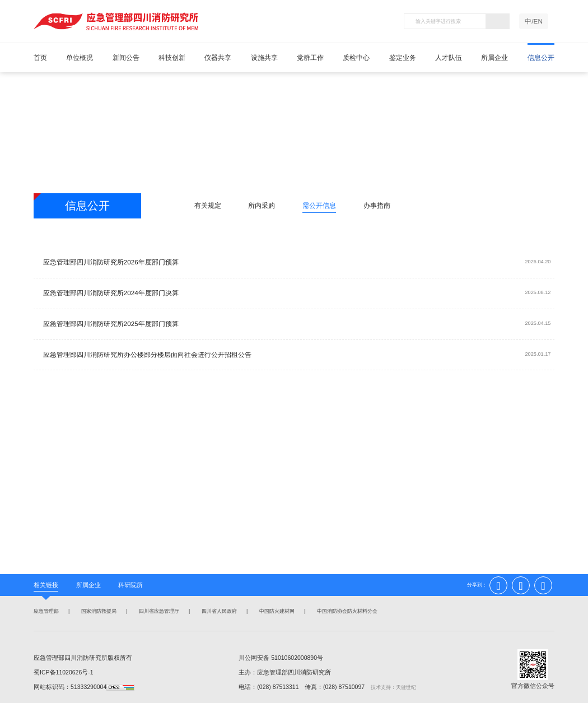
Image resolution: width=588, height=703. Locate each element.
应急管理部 (45, 611)
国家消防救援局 (98, 611)
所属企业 (494, 58)
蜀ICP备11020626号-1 (64, 672)
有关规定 (208, 206)
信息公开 (541, 58)
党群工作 (310, 58)
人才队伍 (449, 58)
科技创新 (172, 58)
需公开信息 (319, 206)
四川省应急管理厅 (158, 611)
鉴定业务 (403, 58)
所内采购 (262, 206)
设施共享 (264, 58)
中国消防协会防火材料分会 (346, 611)
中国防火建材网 (276, 611)
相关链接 (46, 585)
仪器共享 (218, 58)
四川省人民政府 (218, 611)
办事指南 (377, 206)
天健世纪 (406, 687)
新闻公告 (126, 58)
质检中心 (356, 58)
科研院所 (130, 585)
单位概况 (80, 58)
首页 (40, 58)
